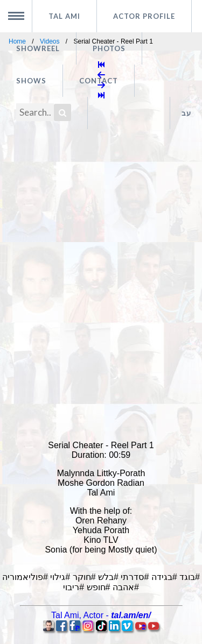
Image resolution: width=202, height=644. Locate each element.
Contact (99, 81)
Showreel (38, 48)
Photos (109, 48)
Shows (31, 81)
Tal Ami (64, 16)
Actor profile (144, 16)
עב (186, 113)
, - (101, 615)
